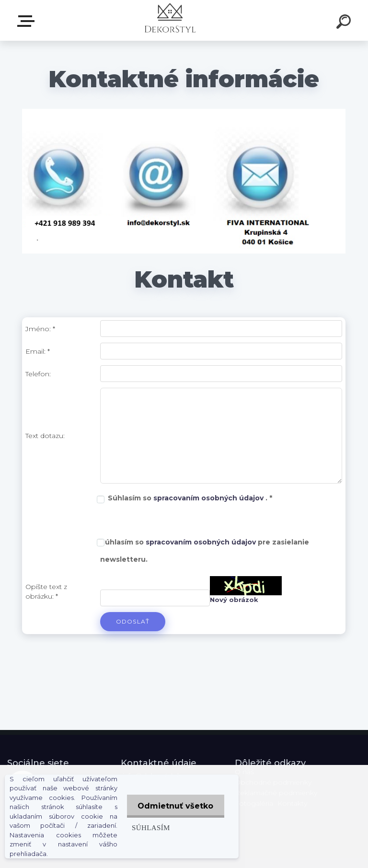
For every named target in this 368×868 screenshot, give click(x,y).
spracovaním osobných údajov (209, 498)
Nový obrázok (234, 600)
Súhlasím (149, 827)
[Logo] (170, 20)
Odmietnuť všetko (174, 806)
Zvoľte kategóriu (28, 21)
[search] (345, 23)
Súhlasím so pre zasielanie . (205, 551)
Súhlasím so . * (190, 498)
